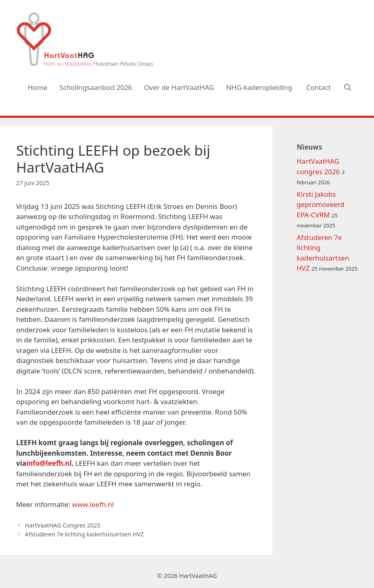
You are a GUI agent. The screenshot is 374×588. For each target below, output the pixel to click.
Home (38, 87)
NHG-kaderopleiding (260, 87)
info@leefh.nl (49, 463)
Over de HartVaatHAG (179, 87)
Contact (319, 87)
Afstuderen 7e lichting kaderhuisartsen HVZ (85, 534)
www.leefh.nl (93, 504)
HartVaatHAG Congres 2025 (63, 525)
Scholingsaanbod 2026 (96, 87)
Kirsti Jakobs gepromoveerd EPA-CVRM (320, 204)
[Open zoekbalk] (347, 88)
